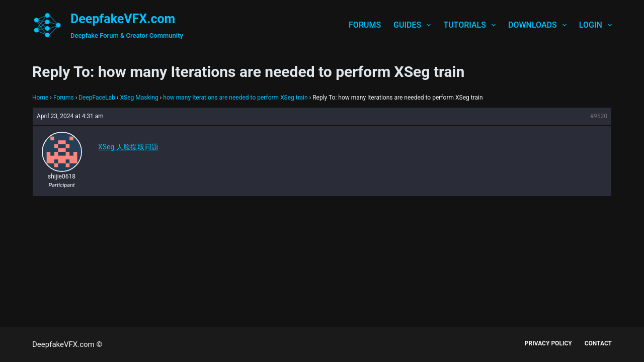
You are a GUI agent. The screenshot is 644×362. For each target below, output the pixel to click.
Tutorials (471, 25)
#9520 (599, 116)
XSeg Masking (139, 98)
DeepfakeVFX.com (123, 19)
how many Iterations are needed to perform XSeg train (235, 98)
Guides (414, 25)
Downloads (539, 25)
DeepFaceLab (97, 98)
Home (40, 98)
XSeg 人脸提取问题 (128, 147)
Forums (365, 25)
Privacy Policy (548, 343)
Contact (598, 343)
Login (595, 25)
